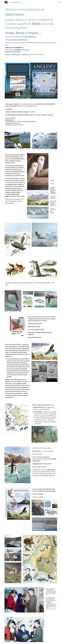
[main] (31, 32)
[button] (2, 2)
